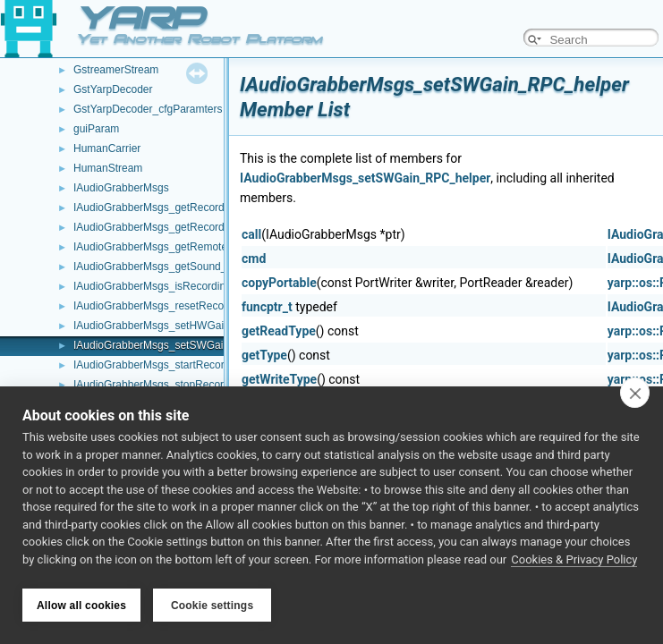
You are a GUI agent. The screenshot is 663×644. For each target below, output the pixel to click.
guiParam (96, 129)
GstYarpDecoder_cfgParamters (148, 109)
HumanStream (108, 168)
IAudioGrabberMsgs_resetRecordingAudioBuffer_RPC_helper (221, 306)
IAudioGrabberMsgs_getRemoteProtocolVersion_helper (206, 247)
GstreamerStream (116, 70)
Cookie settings (212, 606)
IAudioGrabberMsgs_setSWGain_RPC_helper (183, 345)
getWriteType (279, 379)
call (251, 234)
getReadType (279, 331)
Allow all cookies (81, 606)
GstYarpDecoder (113, 89)
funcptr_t (267, 307)
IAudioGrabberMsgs (121, 188)
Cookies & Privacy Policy (574, 562)
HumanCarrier (107, 148)
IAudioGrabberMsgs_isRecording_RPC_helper (185, 286)
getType (264, 355)
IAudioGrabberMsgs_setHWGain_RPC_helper (184, 326)
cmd (254, 258)
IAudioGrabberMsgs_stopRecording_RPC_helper (191, 385)
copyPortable (279, 283)
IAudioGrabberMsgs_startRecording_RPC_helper (191, 365)
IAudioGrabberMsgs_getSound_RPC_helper (179, 267)
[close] (635, 395)
